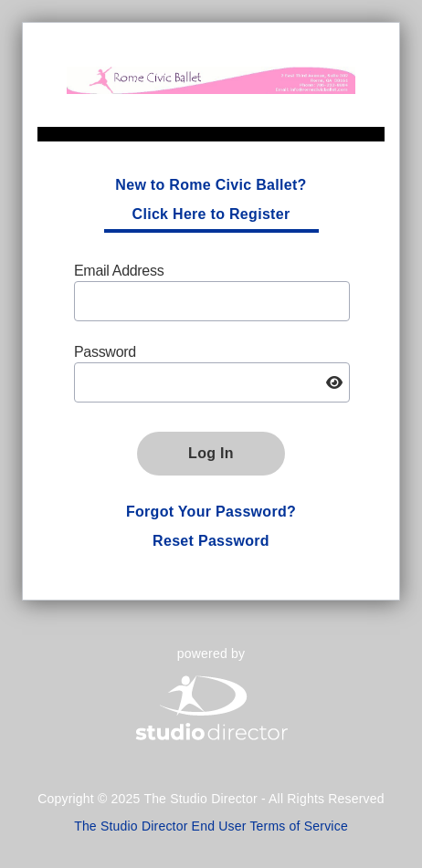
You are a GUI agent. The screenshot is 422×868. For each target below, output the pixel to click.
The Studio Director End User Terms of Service (211, 826)
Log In (211, 453)
